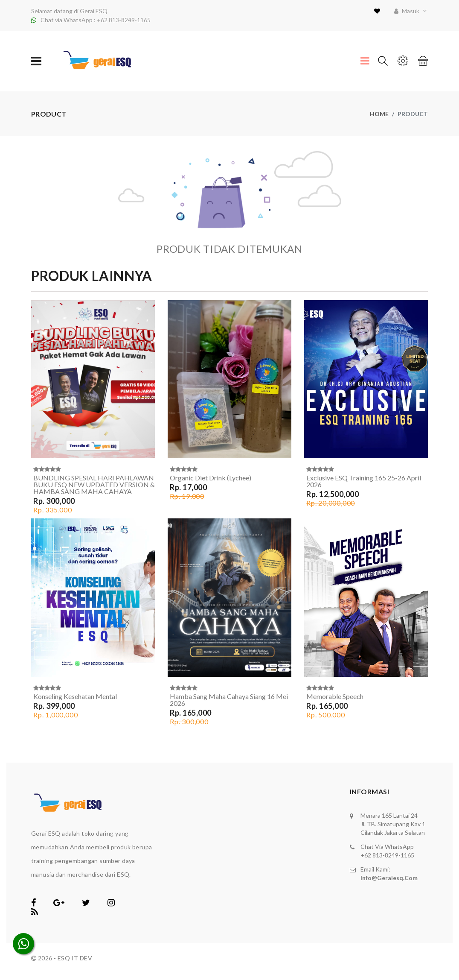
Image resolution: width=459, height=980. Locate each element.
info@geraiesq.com (389, 878)
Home (379, 114)
